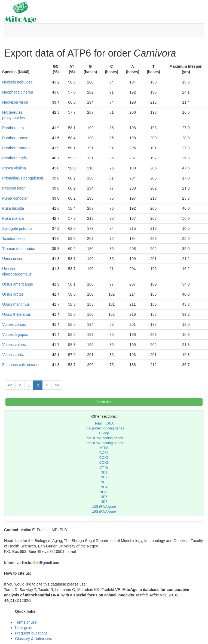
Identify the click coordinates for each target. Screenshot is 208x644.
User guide (24, 628)
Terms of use (26, 622)
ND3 (104, 482)
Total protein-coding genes (104, 428)
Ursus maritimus (16, 304)
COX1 (104, 453)
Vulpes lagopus (15, 335)
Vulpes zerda (13, 355)
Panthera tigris (14, 158)
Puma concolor (15, 198)
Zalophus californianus (21, 365)
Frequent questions (31, 633)
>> (57, 385)
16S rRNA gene (104, 512)
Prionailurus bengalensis (23, 178)
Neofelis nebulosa (17, 82)
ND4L (104, 492)
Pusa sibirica (13, 218)
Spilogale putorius (17, 228)
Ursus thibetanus (16, 314)
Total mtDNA (104, 423)
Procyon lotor (13, 188)
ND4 (104, 487)
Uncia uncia (12, 259)
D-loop (104, 433)
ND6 (104, 502)
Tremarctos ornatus (19, 249)
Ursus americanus (18, 284)
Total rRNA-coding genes (104, 443)
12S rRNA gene (104, 507)
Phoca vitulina (14, 168)
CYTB (104, 467)
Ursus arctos (13, 294)
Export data (104, 402)
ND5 (104, 497)
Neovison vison (15, 102)
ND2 (104, 477)
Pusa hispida (13, 208)
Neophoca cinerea (18, 92)
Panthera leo (13, 128)
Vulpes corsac (14, 324)
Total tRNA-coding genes (104, 438)
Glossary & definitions (33, 639)
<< (10, 385)
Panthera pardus (16, 148)
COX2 (104, 458)
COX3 (104, 463)
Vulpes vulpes (14, 345)
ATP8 (104, 448)
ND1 (104, 472)
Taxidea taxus (14, 239)
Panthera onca (15, 138)
